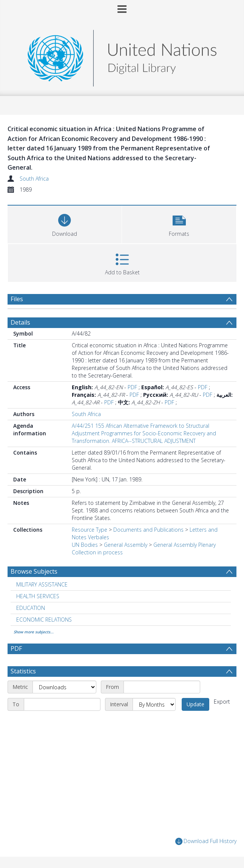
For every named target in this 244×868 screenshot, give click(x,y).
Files (17, 299)
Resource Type (90, 530)
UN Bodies (85, 545)
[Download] (65, 224)
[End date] (62, 704)
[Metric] (64, 687)
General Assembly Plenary (185, 545)
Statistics (23, 671)
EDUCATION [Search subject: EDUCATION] (31, 608)
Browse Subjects (34, 571)
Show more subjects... (34, 632)
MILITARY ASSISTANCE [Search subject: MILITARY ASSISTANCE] (42, 584)
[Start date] (162, 687)
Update (195, 704)
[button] (179, 224)
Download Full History (206, 841)
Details (20, 322)
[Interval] (154, 704)
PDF (132, 387)
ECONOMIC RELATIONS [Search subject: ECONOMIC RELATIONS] (44, 620)
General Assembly (126, 545)
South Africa (34, 179)
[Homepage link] (122, 56)
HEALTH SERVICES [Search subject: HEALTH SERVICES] (38, 596)
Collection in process (97, 552)
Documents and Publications (148, 530)
